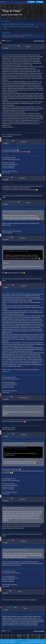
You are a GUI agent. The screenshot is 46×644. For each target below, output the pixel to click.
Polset (9, 177)
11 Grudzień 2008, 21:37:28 (8, 146)
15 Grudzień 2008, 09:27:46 (8, 439)
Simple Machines (12, 641)
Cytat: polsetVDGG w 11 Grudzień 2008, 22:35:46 (16, 212)
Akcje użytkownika (39, 41)
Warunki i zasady (37, 641)
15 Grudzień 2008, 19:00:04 (8, 504)
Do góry (4, 631)
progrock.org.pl (6, 371)
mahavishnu (11, 607)
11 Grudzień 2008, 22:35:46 (8, 183)
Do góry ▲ (43, 641)
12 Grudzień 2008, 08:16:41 (8, 208)
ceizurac (10, 141)
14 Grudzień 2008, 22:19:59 (8, 402)
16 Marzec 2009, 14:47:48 (7, 596)
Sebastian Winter (12, 46)
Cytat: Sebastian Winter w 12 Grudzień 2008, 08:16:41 (17, 247)
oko (8, 591)
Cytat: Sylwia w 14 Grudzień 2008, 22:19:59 (14, 443)
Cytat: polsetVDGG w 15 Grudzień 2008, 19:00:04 (16, 550)
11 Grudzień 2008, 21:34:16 (8, 51)
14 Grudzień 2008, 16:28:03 (8, 291)
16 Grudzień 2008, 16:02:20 (8, 546)
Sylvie (37, 27)
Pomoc (31, 641)
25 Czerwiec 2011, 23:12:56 (8, 613)
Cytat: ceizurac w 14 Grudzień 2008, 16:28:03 (15, 406)
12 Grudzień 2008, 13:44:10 (8, 243)
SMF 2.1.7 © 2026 (5, 641)
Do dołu (4, 41)
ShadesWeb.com (12, 642)
